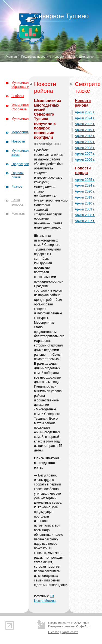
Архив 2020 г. (85, 191)
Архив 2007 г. (85, 154)
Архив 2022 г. (85, 124)
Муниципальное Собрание (24, 107)
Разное (17, 187)
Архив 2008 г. (85, 148)
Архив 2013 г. (85, 136)
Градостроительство (27, 164)
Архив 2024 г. (85, 118)
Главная (11, 57)
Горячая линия (18, 175)
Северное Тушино (61, 16)
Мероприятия (22, 132)
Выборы (18, 96)
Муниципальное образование (24, 85)
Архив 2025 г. (85, 112)
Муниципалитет (23, 119)
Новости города (83, 170)
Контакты (18, 213)
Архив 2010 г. (85, 203)
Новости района (64, 57)
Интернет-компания (69, 626)
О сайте (54, 632)
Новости (18, 141)
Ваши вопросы (18, 202)
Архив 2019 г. (85, 130)
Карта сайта (70, 632)
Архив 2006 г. (85, 160)
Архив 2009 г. (85, 142)
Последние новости (35, 57)
